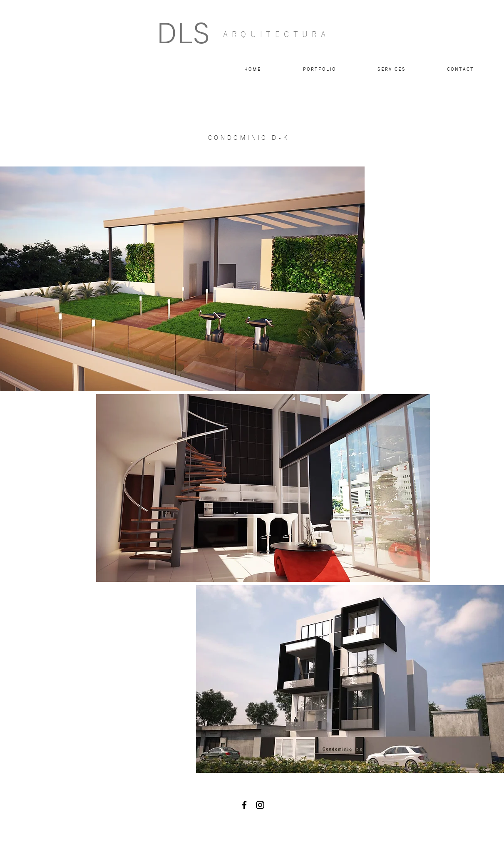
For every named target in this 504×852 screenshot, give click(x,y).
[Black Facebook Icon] (244, 805)
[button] (319, 70)
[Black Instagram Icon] (260, 805)
